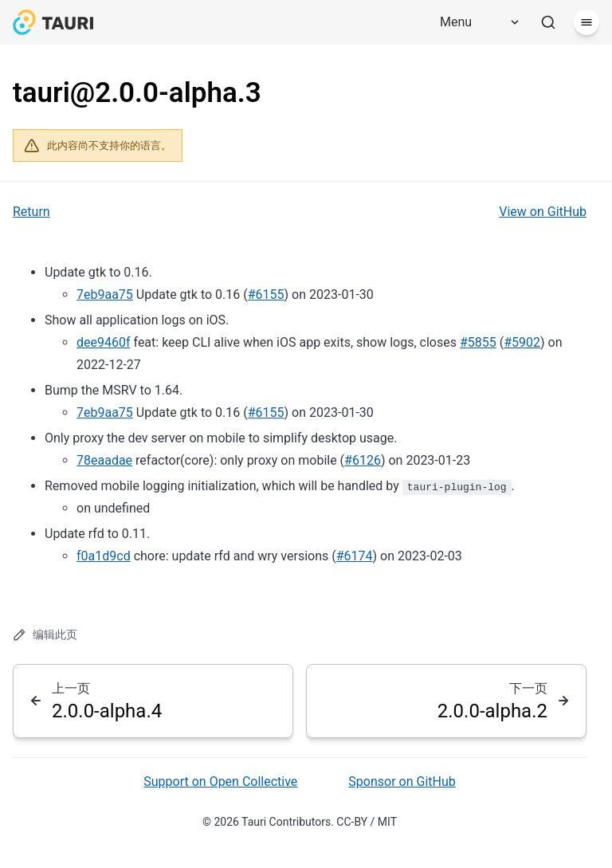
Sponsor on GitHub (402, 782)
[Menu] (474, 22)
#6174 (355, 556)
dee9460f (104, 342)
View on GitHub (543, 212)
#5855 (478, 342)
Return (31, 212)
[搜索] (548, 22)
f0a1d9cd (104, 556)
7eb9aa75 (105, 295)
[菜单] (586, 22)
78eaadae (104, 460)
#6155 (266, 295)
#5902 (522, 342)
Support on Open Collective (220, 782)
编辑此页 (45, 635)
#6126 (363, 460)
